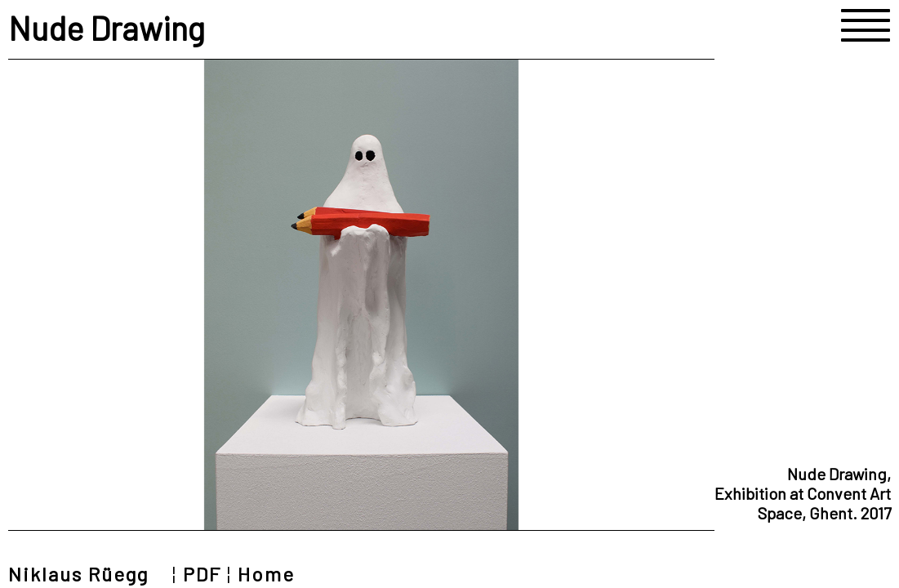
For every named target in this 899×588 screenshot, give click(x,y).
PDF (202, 574)
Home (266, 574)
